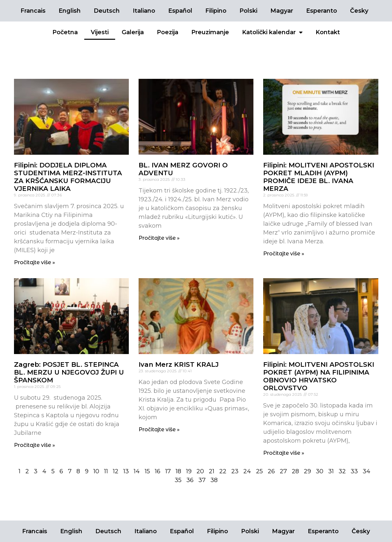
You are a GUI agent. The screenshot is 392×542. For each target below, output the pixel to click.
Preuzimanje (210, 32)
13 (126, 471)
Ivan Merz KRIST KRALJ (179, 364)
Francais (33, 11)
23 (235, 471)
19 (189, 471)
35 (178, 480)
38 (214, 480)
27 (283, 471)
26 (271, 471)
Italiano (144, 11)
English (70, 11)
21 (212, 471)
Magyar (282, 11)
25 (259, 471)
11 (106, 471)
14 (137, 471)
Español (180, 11)
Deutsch (107, 11)
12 (116, 471)
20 (200, 471)
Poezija (168, 32)
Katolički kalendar (272, 32)
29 (307, 471)
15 (147, 471)
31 (331, 471)
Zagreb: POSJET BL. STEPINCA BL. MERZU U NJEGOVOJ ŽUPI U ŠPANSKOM (69, 372)
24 (247, 471)
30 (320, 471)
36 (190, 480)
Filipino (216, 11)
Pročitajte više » (34, 262)
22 (223, 471)
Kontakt (328, 32)
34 (367, 471)
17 (168, 471)
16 (158, 471)
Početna (65, 32)
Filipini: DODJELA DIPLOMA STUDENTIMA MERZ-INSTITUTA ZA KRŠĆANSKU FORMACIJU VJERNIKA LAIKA (68, 177)
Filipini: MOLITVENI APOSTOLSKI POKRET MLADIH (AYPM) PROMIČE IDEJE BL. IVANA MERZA (319, 177)
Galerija (133, 32)
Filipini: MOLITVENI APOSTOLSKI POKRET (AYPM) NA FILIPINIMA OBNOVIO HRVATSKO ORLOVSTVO (319, 376)
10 (96, 471)
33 (354, 471)
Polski (248, 11)
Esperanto (322, 11)
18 (178, 471)
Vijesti (100, 32)
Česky (359, 11)
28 (295, 471)
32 (342, 471)
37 (202, 480)
